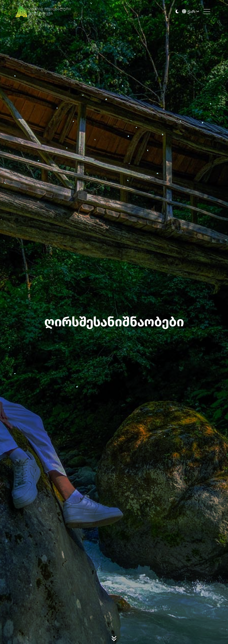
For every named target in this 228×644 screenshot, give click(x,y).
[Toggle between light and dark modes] (177, 12)
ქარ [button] (191, 12)
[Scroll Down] (114, 638)
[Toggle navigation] (207, 12)
